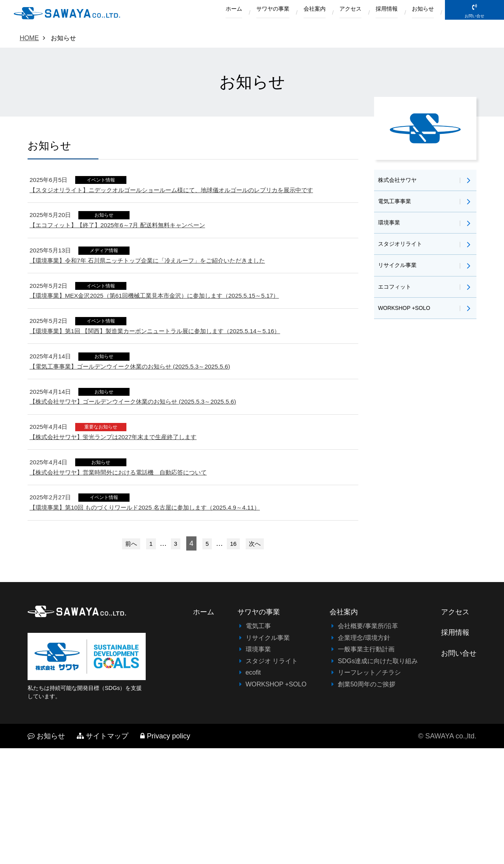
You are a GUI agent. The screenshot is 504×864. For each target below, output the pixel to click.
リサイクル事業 (400, 276)
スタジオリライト (403, 252)
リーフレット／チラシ (369, 788)
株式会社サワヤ (400, 181)
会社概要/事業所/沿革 (368, 742)
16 (234, 659)
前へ (128, 659)
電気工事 (258, 742)
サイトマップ (103, 852)
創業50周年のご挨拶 (367, 799)
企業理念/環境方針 (364, 753)
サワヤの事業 (248, 13)
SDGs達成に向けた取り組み (378, 777)
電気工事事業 (397, 205)
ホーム (203, 13)
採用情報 (378, 13)
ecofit (253, 788)
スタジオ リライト (272, 777)
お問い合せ (474, 24)
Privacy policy (165, 852)
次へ (258, 659)
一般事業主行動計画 (366, 765)
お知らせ (420, 13)
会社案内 (295, 13)
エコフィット (397, 299)
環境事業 (391, 228)
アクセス (337, 13)
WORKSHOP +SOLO (409, 323)
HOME (29, 38)
